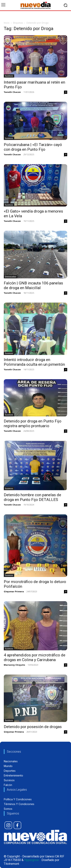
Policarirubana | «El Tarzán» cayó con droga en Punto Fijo (33, 147)
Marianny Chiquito (14, 665)
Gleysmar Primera (14, 591)
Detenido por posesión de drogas (33, 727)
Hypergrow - (32, 860)
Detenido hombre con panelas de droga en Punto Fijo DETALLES (32, 497)
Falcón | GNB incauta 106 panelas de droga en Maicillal (33, 285)
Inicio (7, 23)
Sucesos (9, 76)
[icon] (8, 825)
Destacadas (11, 277)
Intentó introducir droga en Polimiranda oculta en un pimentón (34, 362)
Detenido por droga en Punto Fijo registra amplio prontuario (33, 424)
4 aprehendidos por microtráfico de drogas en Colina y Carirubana (35, 657)
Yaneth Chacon (12, 92)
